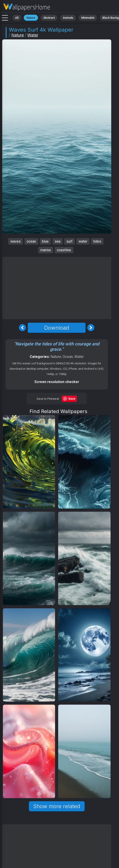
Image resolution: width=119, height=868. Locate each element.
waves (16, 241)
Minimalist (88, 18)
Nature (31, 18)
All (17, 18)
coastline (64, 250)
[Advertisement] (58, 288)
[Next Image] (91, 328)
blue (45, 241)
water (83, 241)
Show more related (57, 806)
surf (69, 241)
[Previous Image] (22, 328)
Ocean (68, 357)
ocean (31, 241)
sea (58, 241)
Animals (68, 18)
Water (33, 35)
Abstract (49, 18)
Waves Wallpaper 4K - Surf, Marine (27, 7)
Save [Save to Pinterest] (72, 399)
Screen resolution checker (57, 382)
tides (97, 241)
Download (57, 328)
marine (46, 250)
